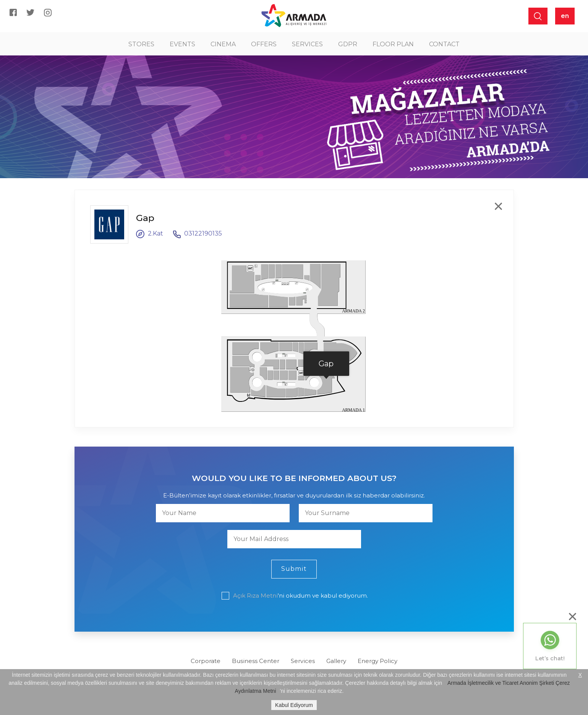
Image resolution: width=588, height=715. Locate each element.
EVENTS (182, 44)
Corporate (206, 661)
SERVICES (307, 44)
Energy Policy (377, 661)
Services (303, 661)
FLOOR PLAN (393, 44)
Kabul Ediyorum (294, 705)
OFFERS (264, 44)
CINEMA (223, 44)
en (565, 16)
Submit (294, 569)
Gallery (336, 661)
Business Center (256, 661)
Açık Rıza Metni (255, 596)
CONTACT (444, 44)
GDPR (348, 44)
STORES (141, 44)
